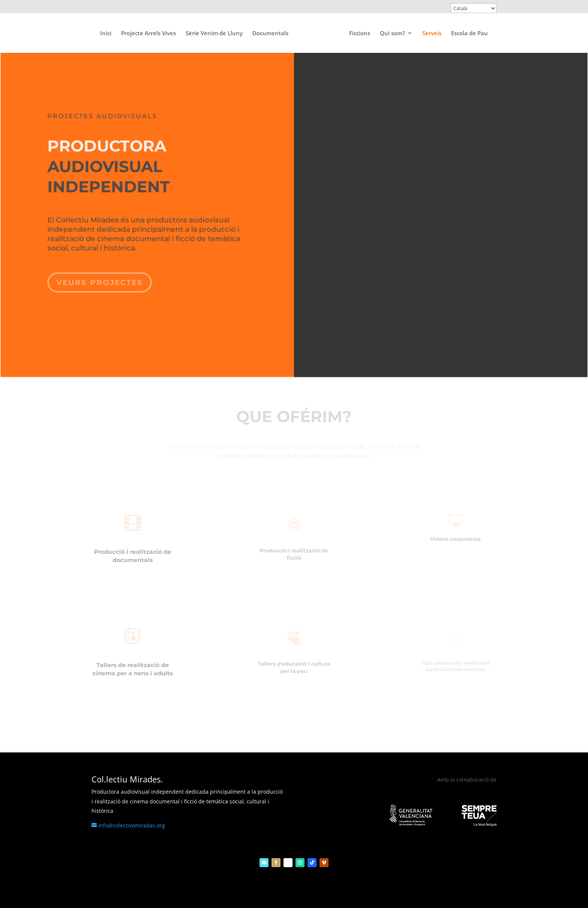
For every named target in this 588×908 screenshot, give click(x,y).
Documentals (270, 34)
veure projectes (101, 279)
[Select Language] (474, 8)
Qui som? (392, 34)
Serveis (432, 34)
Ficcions (360, 34)
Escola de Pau (469, 34)
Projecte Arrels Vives (148, 34)
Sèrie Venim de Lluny (214, 34)
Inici (106, 34)
